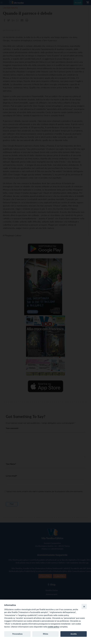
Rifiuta (45, 634)
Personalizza (17, 634)
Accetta (74, 634)
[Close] (84, 606)
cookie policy (53, 627)
